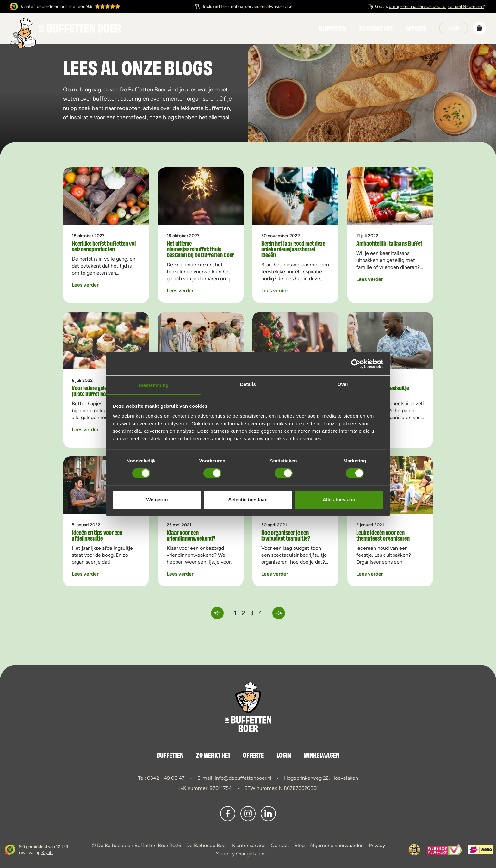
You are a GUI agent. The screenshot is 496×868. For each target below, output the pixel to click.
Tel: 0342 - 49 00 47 (161, 778)
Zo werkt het (376, 28)
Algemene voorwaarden (337, 845)
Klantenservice (249, 845)
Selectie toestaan (248, 500)
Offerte (416, 28)
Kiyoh (47, 852)
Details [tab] (248, 384)
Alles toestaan (339, 500)
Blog (300, 845)
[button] (480, 28)
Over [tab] (343, 384)
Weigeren (157, 500)
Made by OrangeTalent (241, 854)
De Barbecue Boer (207, 845)
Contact (280, 845)
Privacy (377, 845)
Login (284, 755)
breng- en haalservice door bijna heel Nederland (436, 6)
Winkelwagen (322, 755)
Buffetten (333, 28)
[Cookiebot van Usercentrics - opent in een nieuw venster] (356, 363)
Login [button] (454, 28)
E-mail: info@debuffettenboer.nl (234, 778)
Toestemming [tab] (153, 385)
